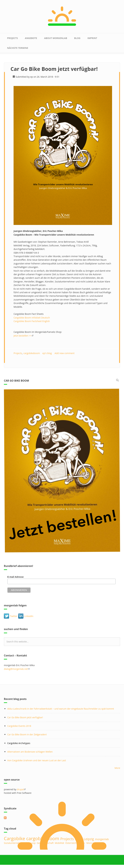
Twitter (14, 616)
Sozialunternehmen (14, 843)
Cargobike (14, 838)
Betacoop (31, 843)
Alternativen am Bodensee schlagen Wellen (30, 752)
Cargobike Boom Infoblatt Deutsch (32, 318)
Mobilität (59, 843)
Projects (12, 38)
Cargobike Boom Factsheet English (32, 321)
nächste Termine (18, 48)
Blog (77, 38)
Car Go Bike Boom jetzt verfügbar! (25, 717)
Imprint (92, 38)
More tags (92, 843)
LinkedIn (29, 616)
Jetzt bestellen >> (23, 336)
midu (79, 839)
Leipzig (89, 839)
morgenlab (102, 839)
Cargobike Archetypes (19, 743)
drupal (21, 789)
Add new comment (65, 353)
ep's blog (47, 353)
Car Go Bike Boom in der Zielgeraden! (27, 734)
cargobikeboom (32, 353)
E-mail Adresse (16, 577)
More (117, 768)
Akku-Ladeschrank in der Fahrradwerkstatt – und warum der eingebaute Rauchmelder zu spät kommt (61, 709)
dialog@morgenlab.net (17, 669)
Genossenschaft (45, 843)
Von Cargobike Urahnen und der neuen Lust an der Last (37, 760)
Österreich (71, 843)
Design (81, 843)
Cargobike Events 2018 (19, 726)
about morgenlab (56, 38)
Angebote (31, 38)
